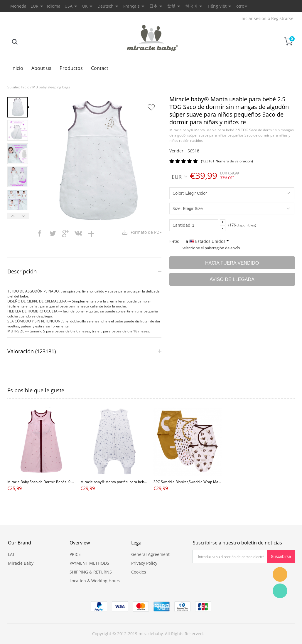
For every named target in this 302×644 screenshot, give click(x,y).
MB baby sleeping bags (51, 87)
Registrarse (282, 18)
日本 (153, 6)
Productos (71, 68)
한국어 (191, 6)
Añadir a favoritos (151, 107)
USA (69, 6)
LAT (11, 554)
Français (131, 6)
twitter (53, 233)
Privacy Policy (144, 563)
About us (41, 68)
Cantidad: (182, 225)
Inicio (17, 68)
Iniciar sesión (253, 18)
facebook (40, 233)
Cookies (139, 572)
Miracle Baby (21, 563)
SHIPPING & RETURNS (91, 572)
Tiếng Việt (217, 6)
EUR (179, 176)
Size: (177, 208)
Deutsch (106, 6)
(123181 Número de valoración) (227, 161)
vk (78, 233)
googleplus (65, 233)
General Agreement (150, 554)
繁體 (171, 6)
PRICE (75, 554)
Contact (100, 68)
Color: (178, 193)
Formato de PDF (146, 232)
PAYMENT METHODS (89, 563)
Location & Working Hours (95, 581)
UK (85, 6)
